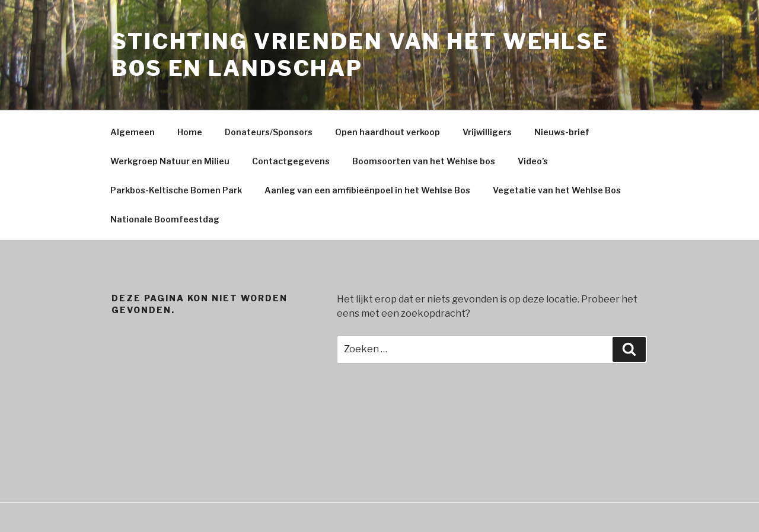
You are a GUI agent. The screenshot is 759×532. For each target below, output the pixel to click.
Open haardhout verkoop (388, 132)
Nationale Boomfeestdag (165, 219)
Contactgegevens (291, 161)
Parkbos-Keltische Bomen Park (176, 190)
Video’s (533, 161)
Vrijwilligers (487, 132)
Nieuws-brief (562, 132)
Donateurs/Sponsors (269, 132)
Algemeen (133, 132)
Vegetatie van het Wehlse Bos (557, 190)
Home (190, 132)
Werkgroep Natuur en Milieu (170, 161)
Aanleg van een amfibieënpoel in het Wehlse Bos (367, 190)
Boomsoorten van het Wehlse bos (424, 161)
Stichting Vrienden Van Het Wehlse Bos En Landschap (360, 55)
